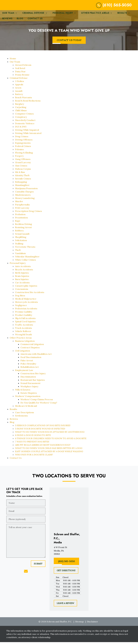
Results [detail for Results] (13, 411)
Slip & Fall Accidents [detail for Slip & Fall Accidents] (25, 320)
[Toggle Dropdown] (17, 15)
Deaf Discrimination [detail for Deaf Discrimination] (31, 359)
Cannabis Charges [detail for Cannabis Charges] (24, 194)
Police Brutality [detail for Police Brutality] (28, 366)
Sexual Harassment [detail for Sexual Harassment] (30, 385)
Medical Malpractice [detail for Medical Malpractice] (26, 301)
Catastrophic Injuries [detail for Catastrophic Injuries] (26, 288)
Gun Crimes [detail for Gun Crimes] (21, 168)
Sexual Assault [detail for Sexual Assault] (22, 236)
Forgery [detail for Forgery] (19, 158)
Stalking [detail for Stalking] (19, 246)
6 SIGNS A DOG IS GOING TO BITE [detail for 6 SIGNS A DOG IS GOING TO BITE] (33, 437)
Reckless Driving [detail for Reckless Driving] (24, 226)
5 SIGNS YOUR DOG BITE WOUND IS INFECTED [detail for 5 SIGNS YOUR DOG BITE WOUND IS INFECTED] (40, 431)
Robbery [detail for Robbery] (19, 233)
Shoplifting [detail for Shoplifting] (21, 239)
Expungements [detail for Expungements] (23, 145)
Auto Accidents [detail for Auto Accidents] (23, 268)
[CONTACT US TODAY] (69, 42)
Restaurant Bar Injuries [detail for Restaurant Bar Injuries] (33, 382)
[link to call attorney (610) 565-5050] (114, 6)
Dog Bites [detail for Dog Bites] (20, 298)
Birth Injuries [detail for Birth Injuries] (22, 275)
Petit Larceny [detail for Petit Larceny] (22, 210)
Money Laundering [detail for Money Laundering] (25, 200)
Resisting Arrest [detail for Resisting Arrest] (23, 229)
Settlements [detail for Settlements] (21, 418)
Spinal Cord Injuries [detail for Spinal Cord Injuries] (25, 324)
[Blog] (20, 21)
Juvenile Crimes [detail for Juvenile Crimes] (23, 181)
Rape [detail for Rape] (18, 223)
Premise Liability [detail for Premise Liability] (24, 314)
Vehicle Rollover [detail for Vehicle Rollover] (23, 333)
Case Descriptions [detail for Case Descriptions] (25, 415)
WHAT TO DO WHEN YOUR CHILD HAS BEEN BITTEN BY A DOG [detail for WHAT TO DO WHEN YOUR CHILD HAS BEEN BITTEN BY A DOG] (49, 450)
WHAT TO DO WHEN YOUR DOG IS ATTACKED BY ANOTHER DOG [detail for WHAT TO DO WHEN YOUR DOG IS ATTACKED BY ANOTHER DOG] (50, 434)
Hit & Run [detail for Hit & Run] (20, 174)
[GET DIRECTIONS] (66, 573)
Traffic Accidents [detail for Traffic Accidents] (24, 327)
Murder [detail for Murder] (19, 203)
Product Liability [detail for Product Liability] (24, 317)
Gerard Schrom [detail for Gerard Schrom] (23, 67)
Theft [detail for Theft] (18, 252)
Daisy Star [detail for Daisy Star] (20, 74)
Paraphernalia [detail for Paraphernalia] (22, 207)
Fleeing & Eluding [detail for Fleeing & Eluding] (24, 155)
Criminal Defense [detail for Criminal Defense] (19, 80)
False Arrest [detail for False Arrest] (27, 363)
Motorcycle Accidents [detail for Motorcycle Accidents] (26, 304)
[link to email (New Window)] (26, 573)
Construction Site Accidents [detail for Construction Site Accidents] (30, 294)
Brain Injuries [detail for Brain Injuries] (22, 278)
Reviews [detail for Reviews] (14, 421)
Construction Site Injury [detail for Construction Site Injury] (33, 376)
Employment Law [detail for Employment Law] (24, 372)
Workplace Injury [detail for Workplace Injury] (29, 389)
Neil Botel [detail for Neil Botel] (20, 70)
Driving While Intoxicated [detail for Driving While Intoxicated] (28, 135)
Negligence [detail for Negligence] (21, 307)
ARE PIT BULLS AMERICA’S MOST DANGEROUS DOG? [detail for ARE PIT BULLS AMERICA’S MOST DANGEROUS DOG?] (43, 447)
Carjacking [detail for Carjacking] (21, 109)
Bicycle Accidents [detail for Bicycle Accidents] (24, 272)
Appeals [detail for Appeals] (19, 87)
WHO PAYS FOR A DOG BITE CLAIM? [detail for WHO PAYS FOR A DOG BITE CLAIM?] (34, 457)
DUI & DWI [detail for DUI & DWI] (21, 129)
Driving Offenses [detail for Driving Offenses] (24, 142)
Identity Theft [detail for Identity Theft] (22, 178)
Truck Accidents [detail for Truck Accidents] (24, 330)
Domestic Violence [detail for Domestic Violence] (25, 126)
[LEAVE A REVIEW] (65, 605)
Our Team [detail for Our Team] (15, 64)
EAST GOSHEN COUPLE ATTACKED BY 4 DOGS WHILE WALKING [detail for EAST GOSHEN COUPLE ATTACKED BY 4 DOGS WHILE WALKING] (49, 454)
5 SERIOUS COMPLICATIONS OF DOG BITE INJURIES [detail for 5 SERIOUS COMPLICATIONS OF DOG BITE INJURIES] (43, 428)
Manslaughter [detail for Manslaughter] (22, 187)
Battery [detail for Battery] (19, 96)
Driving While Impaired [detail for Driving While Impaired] (27, 132)
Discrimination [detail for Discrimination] (28, 379)
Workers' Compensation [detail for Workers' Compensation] (28, 398)
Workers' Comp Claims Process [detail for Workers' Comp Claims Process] (37, 402)
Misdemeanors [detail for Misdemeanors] (23, 197)
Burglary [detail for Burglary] (20, 106)
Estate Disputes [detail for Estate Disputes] (29, 395)
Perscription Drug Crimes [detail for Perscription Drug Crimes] (29, 213)
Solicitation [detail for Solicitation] (21, 242)
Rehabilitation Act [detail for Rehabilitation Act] (30, 369)
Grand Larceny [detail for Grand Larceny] (23, 165)
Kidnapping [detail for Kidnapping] (21, 184)
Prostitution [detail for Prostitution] (21, 220)
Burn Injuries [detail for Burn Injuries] (22, 281)
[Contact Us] (35, 21)
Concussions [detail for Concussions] (22, 291)
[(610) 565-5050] (66, 563)
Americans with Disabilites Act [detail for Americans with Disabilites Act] (36, 356)
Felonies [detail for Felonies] (19, 152)
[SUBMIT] (38, 566)
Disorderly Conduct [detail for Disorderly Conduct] (25, 122)
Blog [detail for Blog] (12, 424)
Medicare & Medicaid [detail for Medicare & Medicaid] (26, 408)
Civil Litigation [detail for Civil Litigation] (23, 353)
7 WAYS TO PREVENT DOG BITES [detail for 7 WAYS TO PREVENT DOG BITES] (32, 444)
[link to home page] (25, 6)
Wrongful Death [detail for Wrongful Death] (23, 337)
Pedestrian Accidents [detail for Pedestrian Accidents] (26, 311)
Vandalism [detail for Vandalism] (20, 255)
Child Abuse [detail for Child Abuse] (21, 113)
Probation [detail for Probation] (20, 216)
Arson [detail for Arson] (18, 90)
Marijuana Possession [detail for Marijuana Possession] (26, 190)
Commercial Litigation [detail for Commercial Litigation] (32, 346)
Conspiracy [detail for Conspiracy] (21, 119)
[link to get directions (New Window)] (69, 553)
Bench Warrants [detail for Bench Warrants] (24, 100)
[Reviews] (7, 21)
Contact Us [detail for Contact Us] (16, 460)
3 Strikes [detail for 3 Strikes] (20, 83)
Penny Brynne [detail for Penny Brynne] (22, 77)
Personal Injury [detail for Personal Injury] (18, 265)
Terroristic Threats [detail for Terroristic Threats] (25, 249)
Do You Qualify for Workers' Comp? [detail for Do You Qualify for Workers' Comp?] (39, 405)
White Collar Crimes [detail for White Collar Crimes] (25, 262)
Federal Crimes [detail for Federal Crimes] (23, 148)
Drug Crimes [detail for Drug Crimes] (22, 139)
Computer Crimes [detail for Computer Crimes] (24, 116)
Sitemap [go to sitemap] (79, 624)
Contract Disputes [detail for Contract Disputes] (30, 350)
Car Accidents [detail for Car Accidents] (22, 285)
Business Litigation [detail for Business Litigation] (25, 343)
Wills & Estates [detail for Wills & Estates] (23, 392)
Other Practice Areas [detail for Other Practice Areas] (21, 340)
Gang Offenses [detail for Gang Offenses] (23, 161)
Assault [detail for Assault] (19, 93)
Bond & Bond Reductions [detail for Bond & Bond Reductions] (28, 103)
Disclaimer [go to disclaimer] (92, 624)
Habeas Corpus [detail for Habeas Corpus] (23, 171)
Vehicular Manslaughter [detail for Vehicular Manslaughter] (27, 259)
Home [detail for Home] (13, 61)
